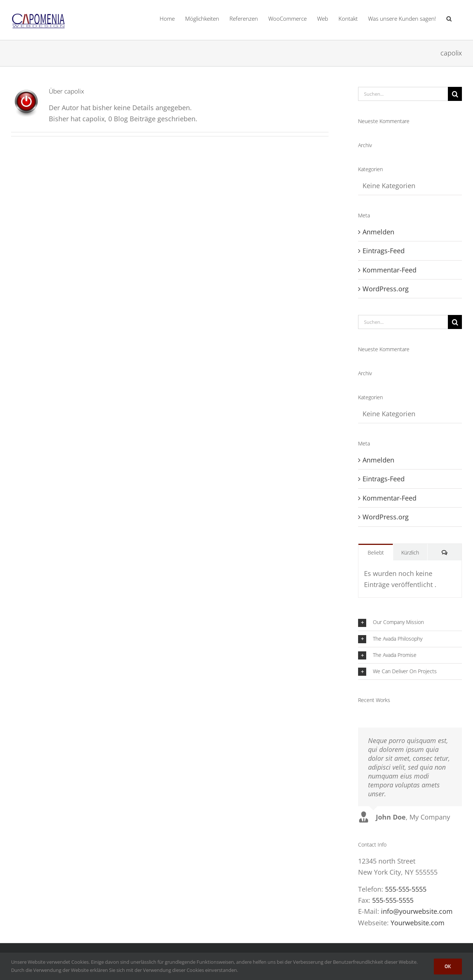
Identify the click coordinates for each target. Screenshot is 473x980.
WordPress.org (386, 289)
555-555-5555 (406, 889)
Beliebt (376, 552)
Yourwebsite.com (418, 923)
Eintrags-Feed (384, 251)
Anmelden (378, 232)
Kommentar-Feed (389, 270)
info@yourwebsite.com (417, 911)
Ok (448, 966)
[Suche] (455, 94)
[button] (449, 19)
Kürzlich (410, 552)
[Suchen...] (403, 94)
